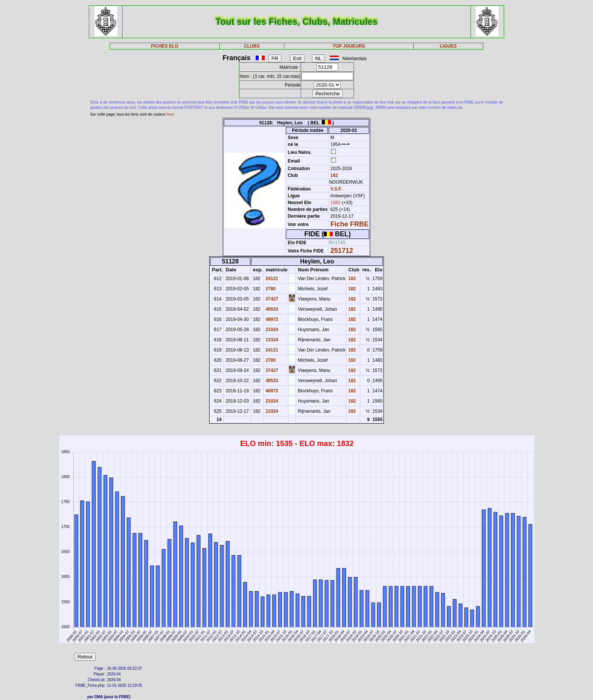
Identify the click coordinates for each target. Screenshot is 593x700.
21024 (271, 330)
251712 (342, 251)
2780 (270, 289)
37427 (271, 299)
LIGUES (448, 46)
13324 (271, 340)
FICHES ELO (165, 46)
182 (333, 175)
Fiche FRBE (350, 224)
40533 (271, 309)
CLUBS (252, 46)
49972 (271, 319)
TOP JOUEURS (349, 46)
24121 (271, 279)
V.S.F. (336, 189)
